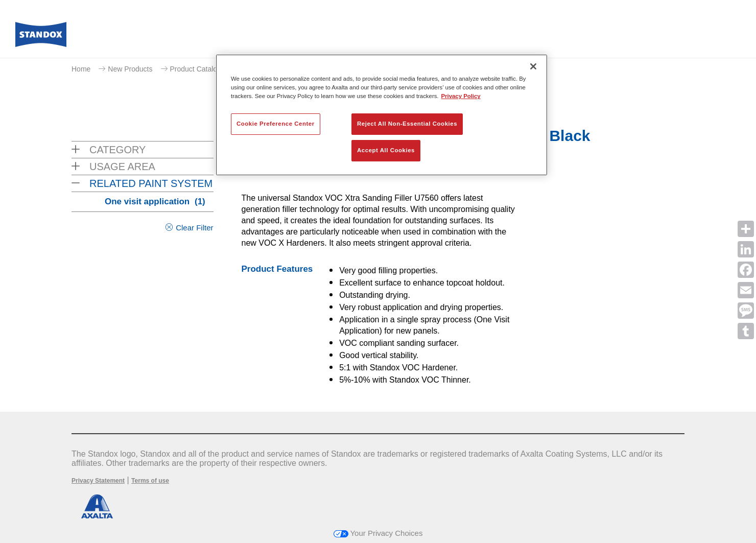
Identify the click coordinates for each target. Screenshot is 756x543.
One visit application (155, 202)
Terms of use (150, 481)
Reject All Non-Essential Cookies (407, 124)
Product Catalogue (200, 69)
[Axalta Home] (41, 37)
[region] (382, 115)
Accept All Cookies (386, 150)
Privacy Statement (98, 481)
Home (81, 69)
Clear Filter (194, 228)
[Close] (533, 66)
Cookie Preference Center (276, 124)
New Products (130, 69)
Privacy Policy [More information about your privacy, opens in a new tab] (461, 96)
